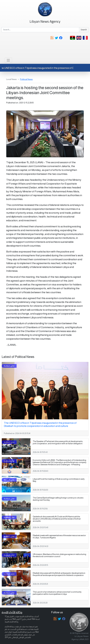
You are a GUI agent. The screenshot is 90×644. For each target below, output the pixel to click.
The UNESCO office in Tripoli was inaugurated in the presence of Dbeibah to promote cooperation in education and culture (40, 424)
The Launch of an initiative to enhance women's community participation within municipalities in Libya (57, 593)
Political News (26, 79)
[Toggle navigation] (8, 60)
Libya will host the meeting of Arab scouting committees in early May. (59, 480)
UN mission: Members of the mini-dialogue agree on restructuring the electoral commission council (59, 555)
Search (84, 30)
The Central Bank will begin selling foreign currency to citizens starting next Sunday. (58, 499)
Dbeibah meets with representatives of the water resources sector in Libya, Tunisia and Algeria (59, 537)
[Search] (40, 30)
